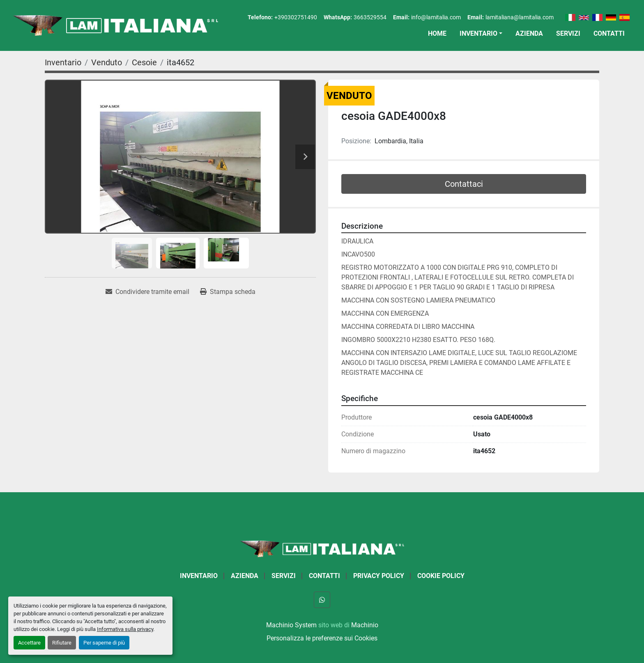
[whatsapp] (322, 600)
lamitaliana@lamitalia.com (520, 17)
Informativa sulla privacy (125, 629)
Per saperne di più (104, 643)
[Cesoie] (144, 62)
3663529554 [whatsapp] (370, 17)
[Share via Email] (147, 292)
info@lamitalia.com (436, 17)
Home (437, 33)
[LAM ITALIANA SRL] (322, 548)
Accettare (29, 643)
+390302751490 (296, 17)
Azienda (529, 33)
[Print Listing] (228, 292)
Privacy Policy (379, 576)
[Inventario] (63, 62)
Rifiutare (62, 643)
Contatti (609, 33)
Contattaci (464, 184)
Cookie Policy (441, 576)
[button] (481, 34)
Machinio (365, 625)
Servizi (568, 33)
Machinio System (291, 625)
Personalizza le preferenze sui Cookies (322, 638)
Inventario (478, 33)
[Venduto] (107, 62)
